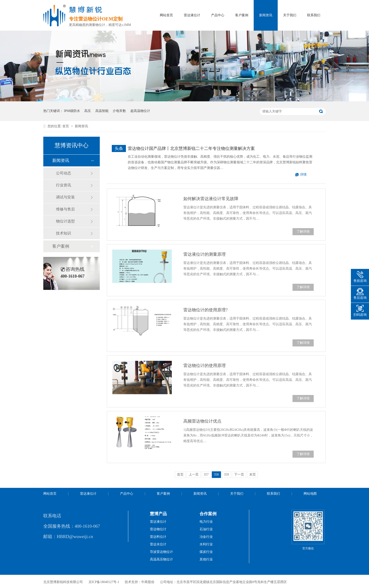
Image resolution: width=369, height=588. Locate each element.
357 (206, 475)
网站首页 (166, 15)
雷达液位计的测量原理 (205, 254)
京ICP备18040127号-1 (104, 582)
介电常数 (119, 111)
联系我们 (314, 15)
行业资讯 (64, 185)
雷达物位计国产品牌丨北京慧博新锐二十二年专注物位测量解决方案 (191, 148)
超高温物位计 (140, 111)
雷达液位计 (192, 15)
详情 (303, 175)
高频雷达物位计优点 (202, 421)
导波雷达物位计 (161, 552)
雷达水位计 (158, 544)
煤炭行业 (206, 552)
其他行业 (206, 559)
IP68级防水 (72, 111)
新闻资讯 (266, 15)
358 (216, 475)
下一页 (239, 475)
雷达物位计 (158, 529)
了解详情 (303, 232)
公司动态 (64, 173)
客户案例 (242, 15)
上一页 (194, 475)
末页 (253, 475)
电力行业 (206, 522)
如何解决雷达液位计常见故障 (211, 199)
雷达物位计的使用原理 (205, 366)
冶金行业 (206, 537)
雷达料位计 (158, 537)
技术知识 (64, 233)
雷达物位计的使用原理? (205, 310)
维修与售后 (65, 209)
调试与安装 (65, 197)
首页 (66, 126)
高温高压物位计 (161, 559)
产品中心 (218, 15)
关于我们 (290, 15)
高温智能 (102, 111)
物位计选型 (65, 221)
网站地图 (310, 494)
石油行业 (206, 529)
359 (227, 475)
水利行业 (206, 544)
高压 (88, 111)
